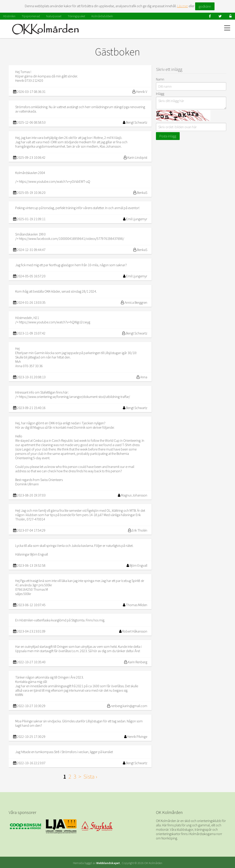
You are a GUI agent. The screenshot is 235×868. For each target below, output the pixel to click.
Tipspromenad (31, 16)
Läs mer (183, 6)
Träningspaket (76, 16)
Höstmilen (9, 16)
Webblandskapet (108, 863)
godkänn (205, 6)
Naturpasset (54, 16)
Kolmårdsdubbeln (102, 16)
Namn (160, 79)
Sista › (90, 776)
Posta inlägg (168, 136)
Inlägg (160, 94)
